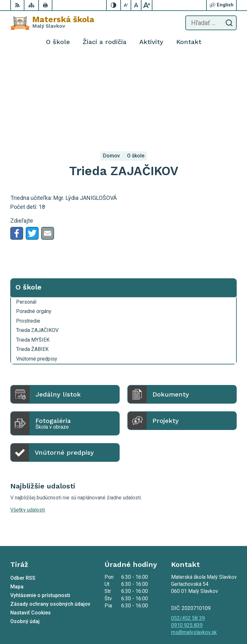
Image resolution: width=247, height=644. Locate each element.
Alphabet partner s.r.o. (95, 610)
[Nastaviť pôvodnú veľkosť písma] (136, 5)
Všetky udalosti (28, 420)
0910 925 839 (187, 535)
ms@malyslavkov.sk (194, 542)
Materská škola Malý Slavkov (84, 618)
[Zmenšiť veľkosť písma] (126, 5)
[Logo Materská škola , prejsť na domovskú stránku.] (52, 23)
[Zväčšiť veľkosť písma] (147, 5)
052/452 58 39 (188, 528)
